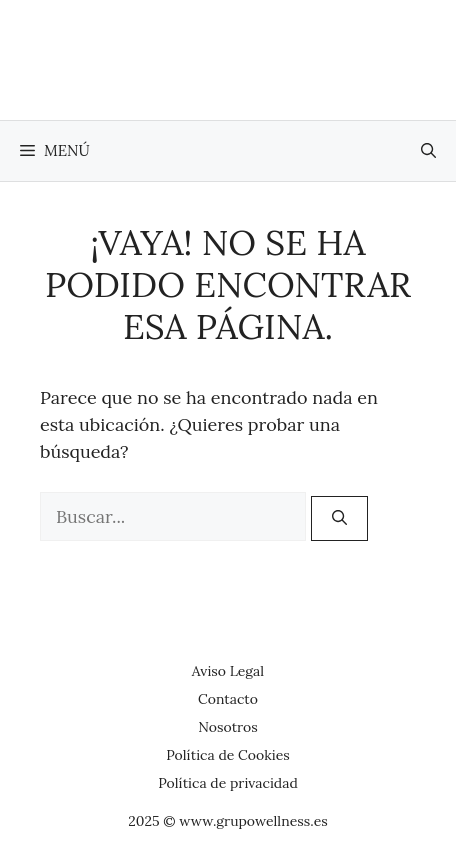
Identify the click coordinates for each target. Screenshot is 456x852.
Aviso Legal (228, 671)
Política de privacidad (228, 783)
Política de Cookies (228, 755)
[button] (428, 151)
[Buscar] (339, 518)
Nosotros (227, 727)
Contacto (228, 699)
